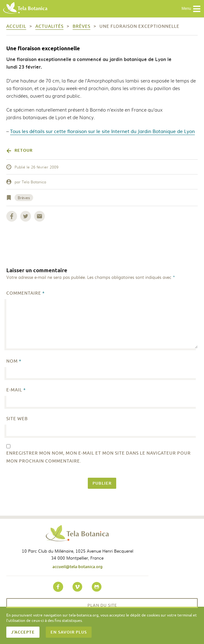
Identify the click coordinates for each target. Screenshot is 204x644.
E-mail (16, 390)
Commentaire (26, 293)
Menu (191, 9)
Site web (17, 419)
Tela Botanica (34, 182)
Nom (14, 361)
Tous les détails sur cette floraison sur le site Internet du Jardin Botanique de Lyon (102, 131)
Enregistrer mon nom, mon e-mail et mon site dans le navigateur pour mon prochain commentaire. (99, 457)
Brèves (24, 198)
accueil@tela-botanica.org (78, 567)
